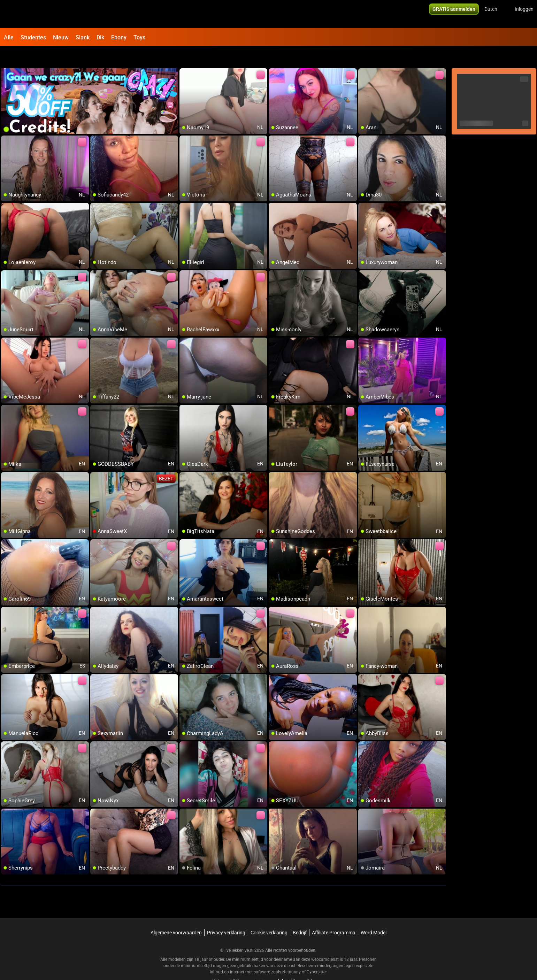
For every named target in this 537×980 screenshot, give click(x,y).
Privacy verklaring (226, 915)
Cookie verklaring (269, 915)
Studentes (33, 37)
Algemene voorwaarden (176, 915)
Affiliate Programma (334, 915)
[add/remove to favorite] (185, 56)
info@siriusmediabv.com (301, 963)
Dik (100, 37)
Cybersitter (317, 954)
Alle (9, 37)
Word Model (374, 915)
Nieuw (61, 37)
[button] (495, 14)
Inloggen (524, 14)
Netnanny (292, 954)
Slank (83, 37)
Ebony (119, 37)
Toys (139, 37)
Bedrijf (300, 915)
